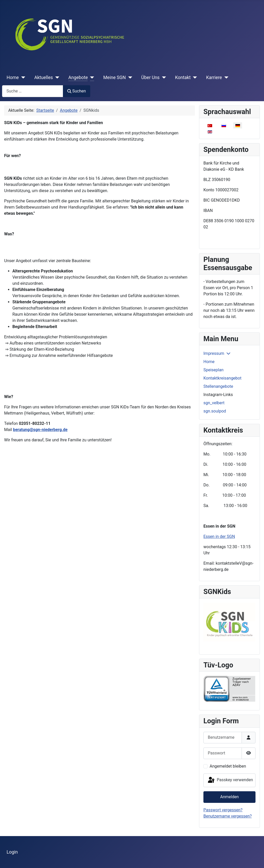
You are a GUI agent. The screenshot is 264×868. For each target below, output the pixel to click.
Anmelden (229, 797)
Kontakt (183, 78)
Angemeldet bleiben (228, 766)
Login (12, 852)
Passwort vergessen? (223, 810)
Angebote (78, 78)
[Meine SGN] (129, 78)
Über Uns (150, 78)
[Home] (22, 78)
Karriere (214, 78)
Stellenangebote (218, 386)
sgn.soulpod (215, 411)
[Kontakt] (194, 78)
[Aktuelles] (56, 78)
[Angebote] (91, 78)
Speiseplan (213, 370)
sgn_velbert (214, 403)
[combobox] (33, 91)
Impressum (214, 353)
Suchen (77, 91)
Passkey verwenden (230, 780)
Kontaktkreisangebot (222, 378)
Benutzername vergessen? (228, 816)
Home (13, 78)
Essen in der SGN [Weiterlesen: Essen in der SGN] (219, 536)
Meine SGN (114, 78)
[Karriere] (225, 78)
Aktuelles (44, 78)
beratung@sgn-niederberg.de (40, 430)
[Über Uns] (163, 78)
